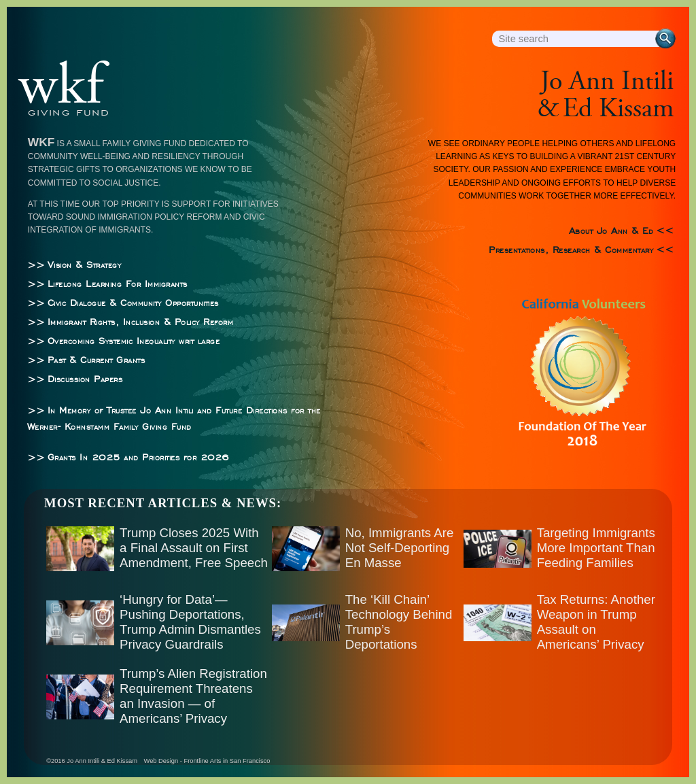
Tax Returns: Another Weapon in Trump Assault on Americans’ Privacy (596, 622)
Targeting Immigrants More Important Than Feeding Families (596, 548)
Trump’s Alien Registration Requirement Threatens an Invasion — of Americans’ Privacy (193, 696)
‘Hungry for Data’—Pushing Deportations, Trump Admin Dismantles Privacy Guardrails (190, 622)
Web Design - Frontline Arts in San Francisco (207, 761)
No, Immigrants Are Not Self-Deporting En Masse (400, 548)
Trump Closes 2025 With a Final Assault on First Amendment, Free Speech (194, 548)
